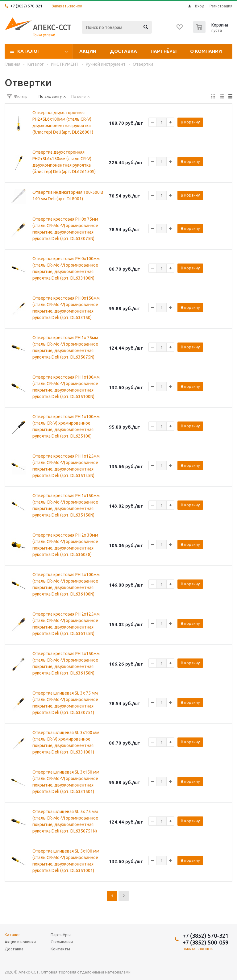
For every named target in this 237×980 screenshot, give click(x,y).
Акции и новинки (20, 942)
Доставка (123, 51)
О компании (206, 51)
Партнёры (164, 51)
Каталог (29, 51)
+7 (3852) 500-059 (206, 942)
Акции (88, 51)
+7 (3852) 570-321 (26, 6)
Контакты (60, 949)
